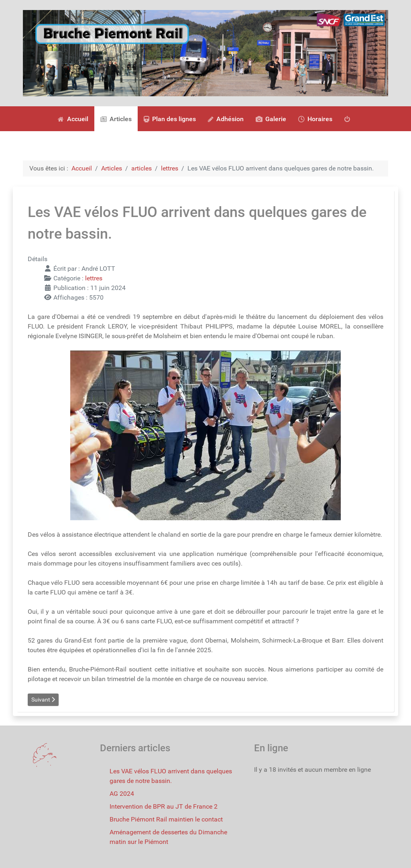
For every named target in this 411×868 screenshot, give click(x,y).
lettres (94, 278)
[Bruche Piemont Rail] (205, 53)
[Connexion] (349, 119)
